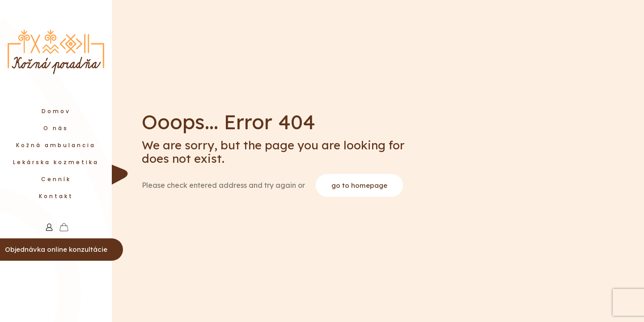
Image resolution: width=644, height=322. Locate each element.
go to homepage (359, 185)
